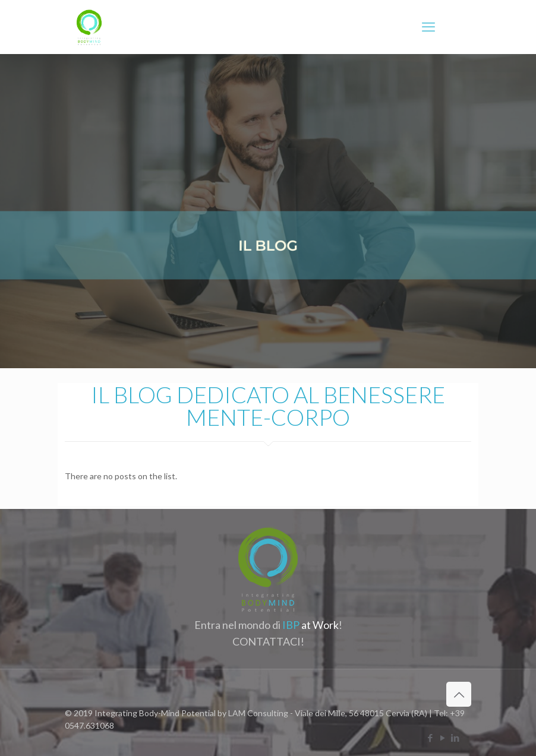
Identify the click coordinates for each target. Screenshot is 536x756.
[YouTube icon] (442, 738)
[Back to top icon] (459, 694)
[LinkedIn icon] (455, 738)
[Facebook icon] (430, 738)
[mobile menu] (428, 27)
